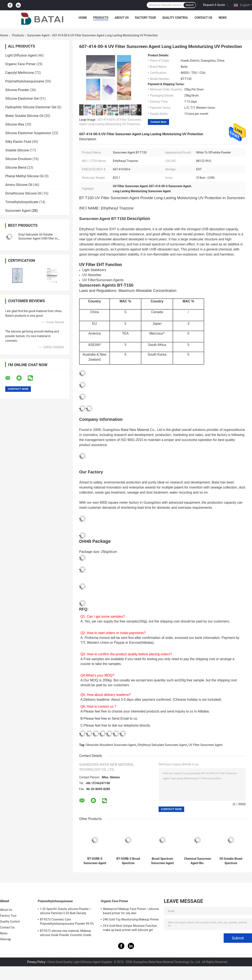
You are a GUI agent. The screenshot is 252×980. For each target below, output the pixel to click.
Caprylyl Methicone (20, 73)
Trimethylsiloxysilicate (22, 202)
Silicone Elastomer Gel (22, 99)
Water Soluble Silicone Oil (24, 116)
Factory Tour (146, 18)
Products (101, 18)
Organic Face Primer (20, 64)
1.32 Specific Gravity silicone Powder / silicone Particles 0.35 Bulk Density (65, 911)
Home (83, 18)
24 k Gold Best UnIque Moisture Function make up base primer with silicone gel (130, 928)
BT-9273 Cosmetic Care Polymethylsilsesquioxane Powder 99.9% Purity (67, 922)
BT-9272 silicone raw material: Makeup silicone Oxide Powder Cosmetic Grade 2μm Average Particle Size (66, 934)
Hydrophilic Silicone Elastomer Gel (31, 107)
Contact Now (158, 122)
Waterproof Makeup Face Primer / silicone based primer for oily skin (131, 911)
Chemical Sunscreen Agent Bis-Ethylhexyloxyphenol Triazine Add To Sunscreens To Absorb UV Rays (198, 861)
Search (190, 5)
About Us (122, 18)
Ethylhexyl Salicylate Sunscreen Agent (162, 745)
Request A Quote (214, 5)
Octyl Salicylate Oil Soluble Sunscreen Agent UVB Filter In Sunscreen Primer (38, 238)
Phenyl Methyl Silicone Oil (24, 176)
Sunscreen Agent (38, 35)
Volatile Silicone (17, 150)
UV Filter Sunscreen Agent (205, 745)
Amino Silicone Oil (19, 185)
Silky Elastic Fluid (18, 142)
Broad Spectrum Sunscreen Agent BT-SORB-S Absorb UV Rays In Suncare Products (162, 861)
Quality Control (175, 18)
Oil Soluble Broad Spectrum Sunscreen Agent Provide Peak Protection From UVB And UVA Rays (231, 861)
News (223, 18)
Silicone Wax (15, 124)
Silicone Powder (17, 90)
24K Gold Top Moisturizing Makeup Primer (131, 919)
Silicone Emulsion (18, 159)
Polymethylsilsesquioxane (25, 81)
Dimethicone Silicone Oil (23, 193)
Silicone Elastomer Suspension (28, 133)
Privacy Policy (36, 962)
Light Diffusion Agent (21, 55)
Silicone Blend (16, 168)
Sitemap (5, 939)
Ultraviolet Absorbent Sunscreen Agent (111, 745)
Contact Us (203, 18)
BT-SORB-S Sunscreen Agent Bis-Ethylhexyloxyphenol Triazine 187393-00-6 (95, 861)
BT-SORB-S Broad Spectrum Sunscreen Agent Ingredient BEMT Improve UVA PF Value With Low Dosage (128, 861)
